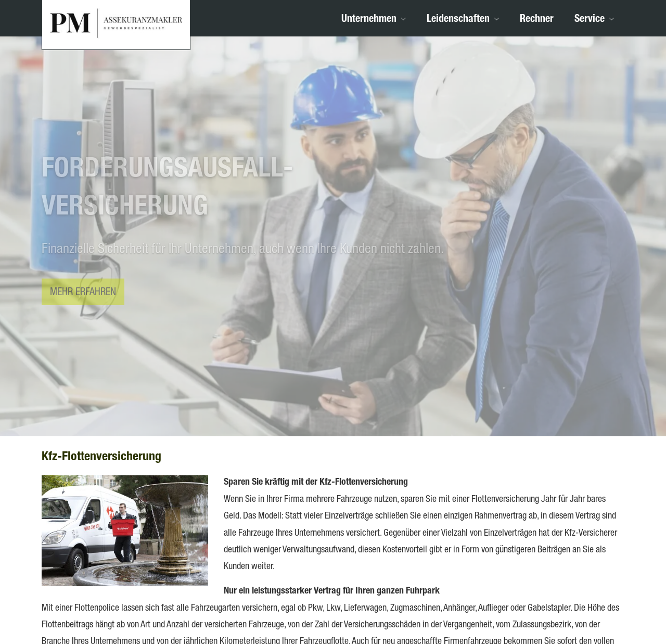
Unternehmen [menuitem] (369, 20)
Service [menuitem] (590, 20)
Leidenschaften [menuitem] (458, 20)
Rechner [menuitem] (537, 20)
